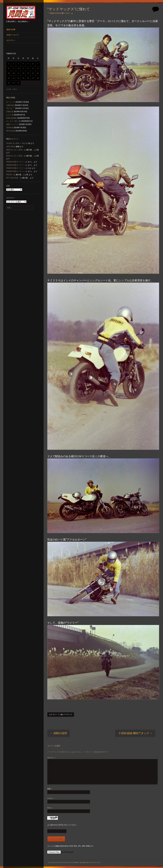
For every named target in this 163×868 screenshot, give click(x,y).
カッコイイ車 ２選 (13, 121)
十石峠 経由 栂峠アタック (135, 733)
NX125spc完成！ (13, 178)
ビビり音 (10, 115)
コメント (51, 758)
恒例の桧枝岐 (11, 118)
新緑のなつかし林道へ (15, 150)
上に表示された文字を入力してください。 (63, 825)
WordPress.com (95, 862)
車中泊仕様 (11, 131)
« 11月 (9, 89)
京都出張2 (10, 105)
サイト (50, 808)
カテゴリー (11, 40)
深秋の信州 (58, 733)
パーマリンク (67, 714)
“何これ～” (10, 108)
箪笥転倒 (10, 128)
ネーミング (11, 102)
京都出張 (10, 112)
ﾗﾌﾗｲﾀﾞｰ (68, 13)
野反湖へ (10, 174)
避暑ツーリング (12, 124)
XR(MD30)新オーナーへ (16, 162)
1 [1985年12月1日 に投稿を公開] (9, 64)
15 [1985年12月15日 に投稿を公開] (9, 73)
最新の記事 (11, 29)
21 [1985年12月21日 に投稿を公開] (38, 73)
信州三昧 (10, 146)
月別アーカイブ (13, 35)
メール (51, 798)
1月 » (15, 89)
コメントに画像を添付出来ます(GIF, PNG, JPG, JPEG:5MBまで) (70, 846)
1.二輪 (60, 714)
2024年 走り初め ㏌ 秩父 (16, 143)
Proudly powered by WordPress (60, 862)
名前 (50, 789)
